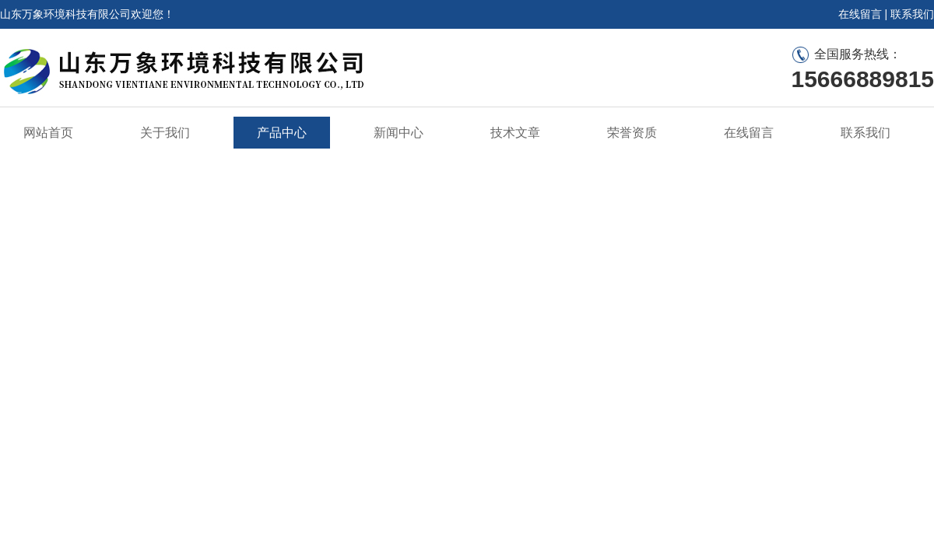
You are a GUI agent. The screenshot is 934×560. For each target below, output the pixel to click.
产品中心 (282, 133)
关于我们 (165, 133)
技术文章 (515, 133)
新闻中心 (399, 133)
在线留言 (860, 14)
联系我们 (912, 14)
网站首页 (48, 133)
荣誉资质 (632, 133)
